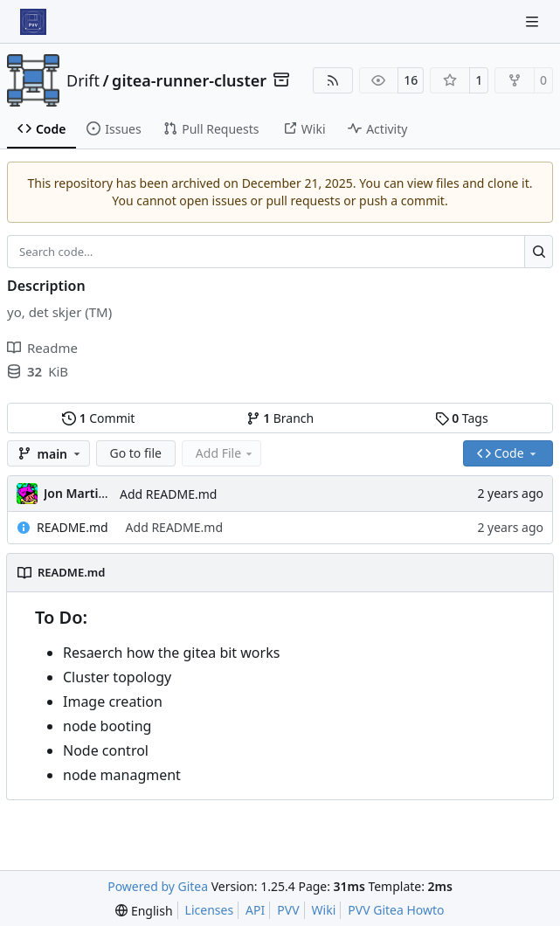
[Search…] (539, 252)
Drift (83, 80)
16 (411, 80)
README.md (73, 527)
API (255, 910)
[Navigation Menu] (534, 21)
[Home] (33, 22)
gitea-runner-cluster (189, 80)
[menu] (144, 911)
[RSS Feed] (333, 80)
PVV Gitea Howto (396, 910)
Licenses (210, 910)
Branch (280, 418)
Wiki (324, 910)
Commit (98, 418)
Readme (42, 348)
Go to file (136, 453)
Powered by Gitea (158, 886)
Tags (462, 418)
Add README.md (168, 494)
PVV (288, 910)
